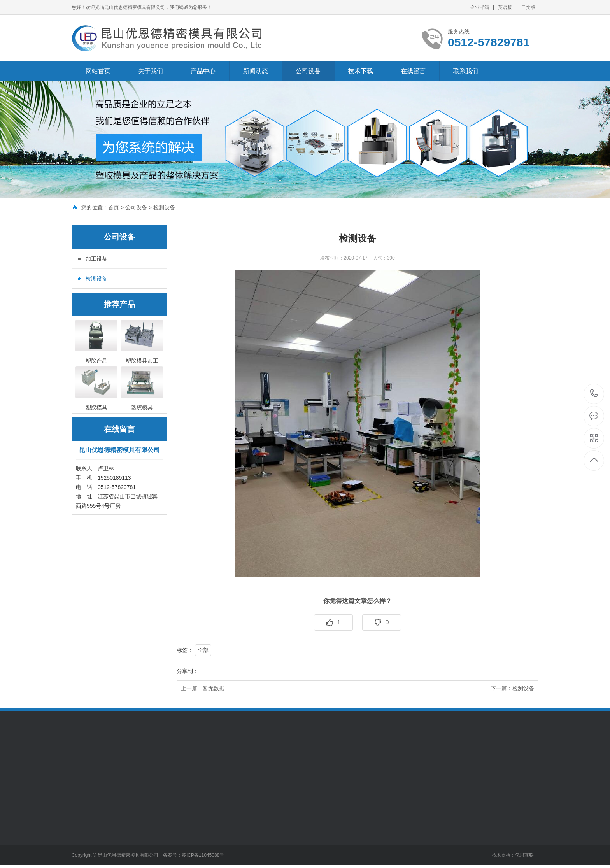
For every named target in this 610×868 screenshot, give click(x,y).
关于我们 (151, 71)
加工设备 (96, 259)
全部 (203, 650)
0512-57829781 (594, 394)
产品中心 (203, 71)
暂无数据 (214, 688)
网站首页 (98, 71)
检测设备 (164, 207)
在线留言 (413, 71)
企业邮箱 (480, 7)
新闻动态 (256, 71)
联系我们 (466, 71)
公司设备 (308, 71)
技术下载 (361, 71)
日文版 (528, 7)
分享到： (188, 671)
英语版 (505, 7)
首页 (114, 207)
